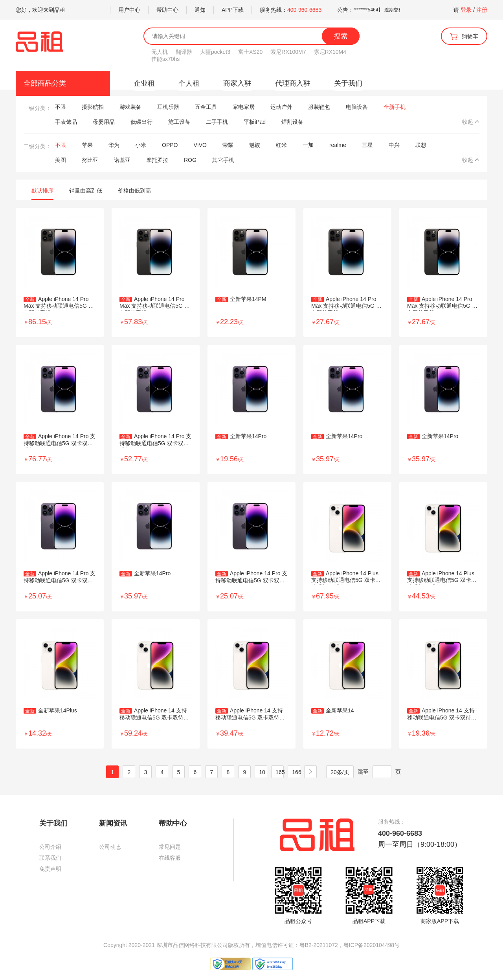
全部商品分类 (45, 83)
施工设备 (179, 122)
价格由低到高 (134, 191)
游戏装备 (130, 107)
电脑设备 (357, 107)
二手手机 (217, 122)
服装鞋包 (319, 107)
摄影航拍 (93, 107)
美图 (61, 160)
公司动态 (110, 847)
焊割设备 (292, 122)
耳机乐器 (168, 107)
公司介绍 (50, 847)
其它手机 (223, 160)
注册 (482, 10)
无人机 (160, 52)
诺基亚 (122, 160)
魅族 (255, 145)
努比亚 (90, 160)
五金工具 (206, 107)
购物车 (464, 37)
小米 (141, 145)
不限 (61, 107)
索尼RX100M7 (288, 52)
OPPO (170, 145)
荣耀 (228, 145)
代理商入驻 (293, 83)
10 (262, 772)
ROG (190, 160)
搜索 (341, 36)
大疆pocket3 (215, 52)
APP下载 (233, 10)
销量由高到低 (86, 191)
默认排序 (42, 191)
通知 (200, 10)
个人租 (189, 83)
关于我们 (348, 83)
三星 (367, 145)
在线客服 (170, 858)
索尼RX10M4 (330, 52)
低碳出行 (141, 122)
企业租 (144, 83)
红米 (281, 145)
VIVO (200, 145)
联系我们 (50, 858)
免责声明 (50, 869)
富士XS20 (250, 52)
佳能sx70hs (165, 59)
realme (338, 145)
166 (296, 772)
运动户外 (281, 107)
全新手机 (395, 107)
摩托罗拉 (157, 160)
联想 (421, 145)
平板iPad (255, 122)
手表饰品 (66, 122)
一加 (308, 145)
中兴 (394, 145)
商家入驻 (237, 83)
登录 (466, 10)
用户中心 (129, 10)
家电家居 (244, 107)
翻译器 (184, 52)
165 (280, 772)
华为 (114, 145)
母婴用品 (104, 122)
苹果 (87, 145)
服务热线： (291, 10)
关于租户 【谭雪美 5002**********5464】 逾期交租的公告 (379, 10)
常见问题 (170, 847)
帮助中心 (167, 10)
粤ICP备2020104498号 (372, 945)
